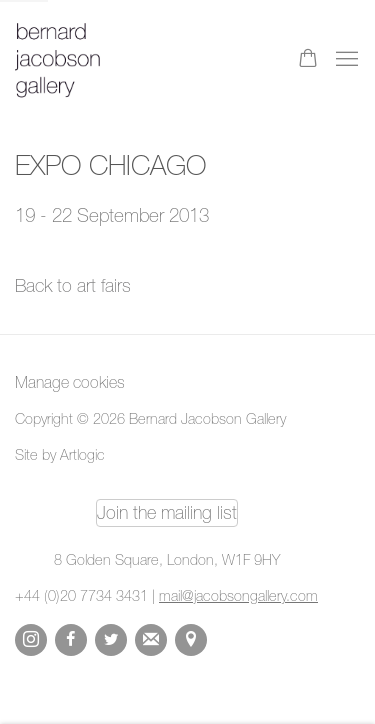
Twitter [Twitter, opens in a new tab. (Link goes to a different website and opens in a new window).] (111, 640)
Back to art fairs (73, 285)
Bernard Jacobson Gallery (95, 60)
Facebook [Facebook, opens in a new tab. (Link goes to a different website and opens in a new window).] (71, 640)
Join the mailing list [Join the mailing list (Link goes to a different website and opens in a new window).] (167, 512)
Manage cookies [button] (70, 382)
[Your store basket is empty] (308, 60)
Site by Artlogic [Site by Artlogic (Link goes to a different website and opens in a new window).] (60, 454)
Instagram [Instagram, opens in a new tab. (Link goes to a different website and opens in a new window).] (31, 640)
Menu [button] (345, 60)
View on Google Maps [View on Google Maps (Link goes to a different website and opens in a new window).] (191, 640)
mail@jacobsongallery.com (238, 595)
